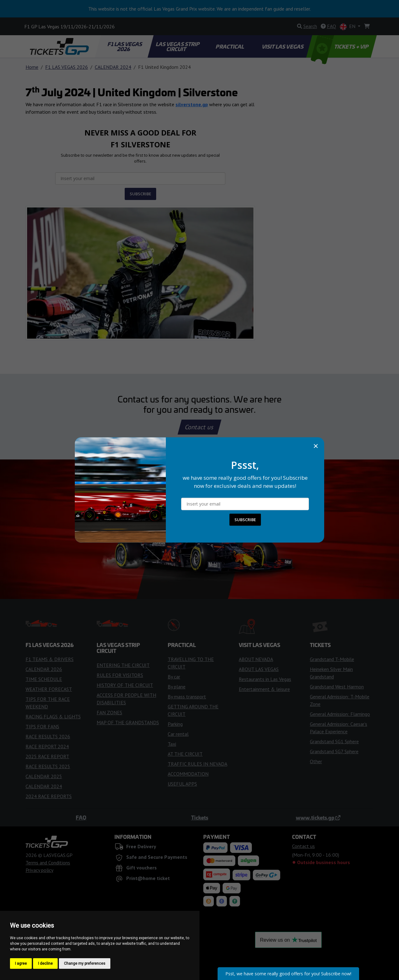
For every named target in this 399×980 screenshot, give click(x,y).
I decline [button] (45, 963)
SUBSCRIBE (245, 520)
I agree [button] (21, 963)
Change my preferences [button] (85, 963)
